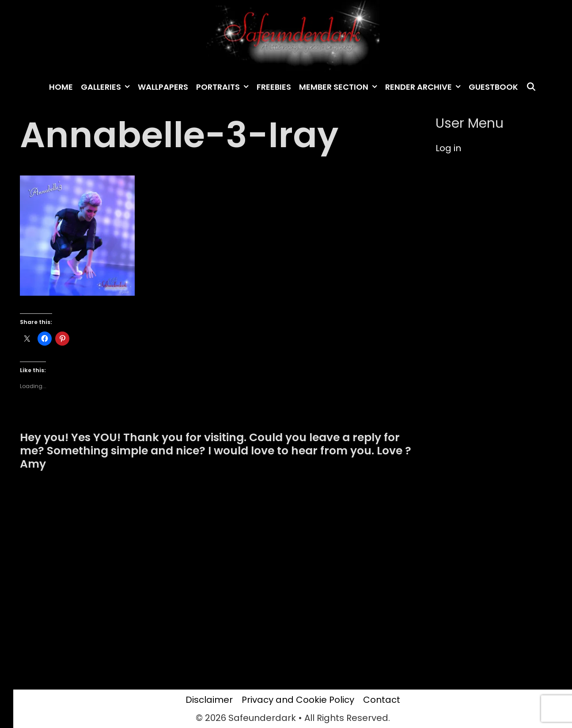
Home (61, 87)
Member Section (340, 87)
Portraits (224, 87)
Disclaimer (209, 700)
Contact (382, 700)
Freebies (274, 87)
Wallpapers (163, 87)
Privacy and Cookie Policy (298, 700)
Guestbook (493, 87)
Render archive (425, 87)
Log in (448, 148)
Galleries (107, 87)
